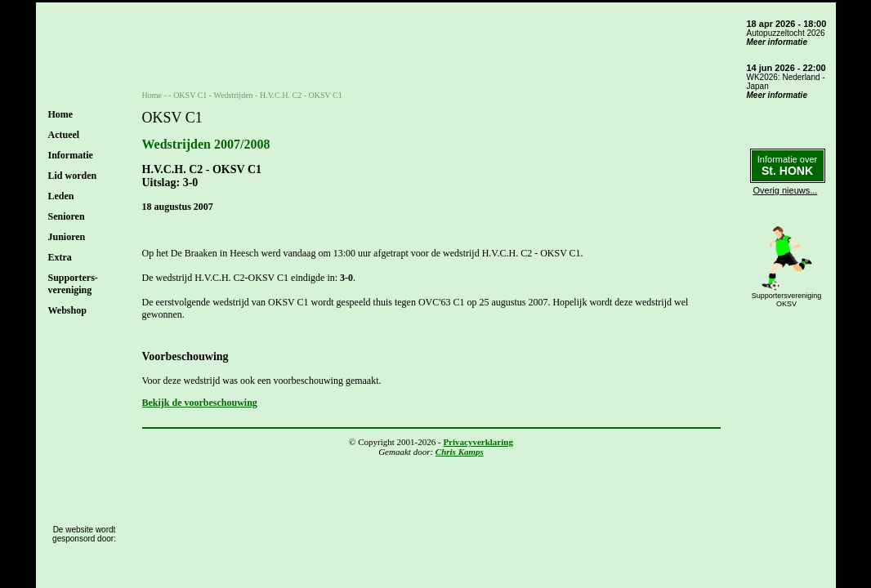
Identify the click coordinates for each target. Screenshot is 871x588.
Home (61, 114)
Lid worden (73, 176)
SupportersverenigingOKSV (787, 300)
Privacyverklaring (478, 442)
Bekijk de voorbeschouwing (200, 403)
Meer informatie (777, 42)
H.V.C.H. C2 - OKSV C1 (301, 95)
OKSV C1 (190, 95)
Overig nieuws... (786, 190)
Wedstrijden (234, 95)
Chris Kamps (460, 452)
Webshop (67, 310)
